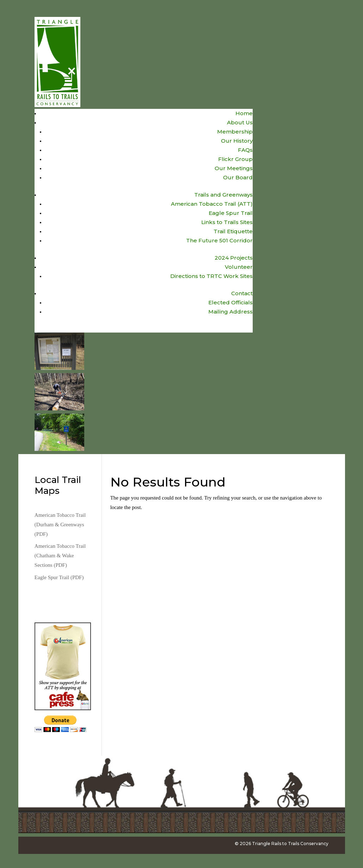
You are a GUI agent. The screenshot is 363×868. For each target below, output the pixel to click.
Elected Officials (230, 302)
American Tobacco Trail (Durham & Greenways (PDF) (60, 525)
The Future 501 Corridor (219, 240)
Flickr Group (235, 159)
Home (244, 113)
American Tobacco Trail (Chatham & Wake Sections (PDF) (60, 556)
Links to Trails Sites (227, 222)
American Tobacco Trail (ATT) (212, 204)
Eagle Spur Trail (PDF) (59, 577)
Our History (237, 141)
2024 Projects (234, 258)
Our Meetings (234, 168)
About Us (240, 122)
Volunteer (239, 267)
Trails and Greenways (223, 195)
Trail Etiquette (233, 231)
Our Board (238, 177)
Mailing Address (230, 312)
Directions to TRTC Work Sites (211, 276)
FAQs (245, 150)
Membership (235, 132)
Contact (242, 293)
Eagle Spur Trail (231, 213)
